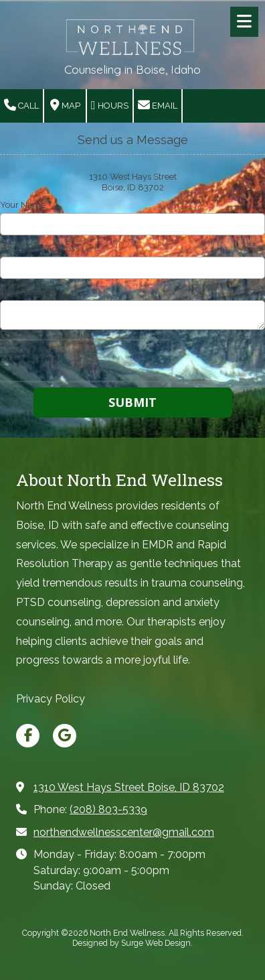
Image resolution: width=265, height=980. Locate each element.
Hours (110, 105)
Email (158, 105)
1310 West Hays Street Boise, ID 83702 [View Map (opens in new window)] (129, 787)
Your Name (23, 205)
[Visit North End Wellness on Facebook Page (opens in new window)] (28, 736)
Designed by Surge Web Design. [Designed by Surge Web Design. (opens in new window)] (132, 943)
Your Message (28, 292)
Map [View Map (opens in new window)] (65, 105)
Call (21, 105)
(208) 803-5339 (108, 809)
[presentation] (86, 361)
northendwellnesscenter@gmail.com (124, 832)
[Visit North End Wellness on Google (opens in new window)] (65, 736)
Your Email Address (39, 248)
